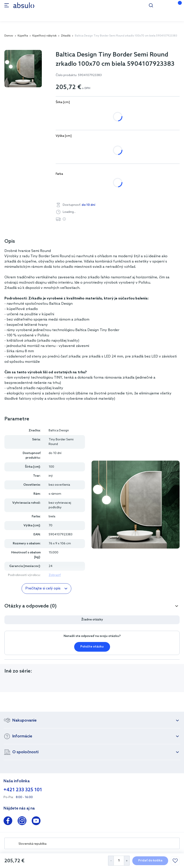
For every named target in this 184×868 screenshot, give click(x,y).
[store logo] (24, 5)
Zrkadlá (66, 36)
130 (146, 111)
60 (124, 145)
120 (129, 111)
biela (64, 183)
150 (63, 122)
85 (78, 156)
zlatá (132, 183)
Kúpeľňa (23, 36)
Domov (9, 36)
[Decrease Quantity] (111, 861)
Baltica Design (59, 431)
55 (109, 145)
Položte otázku (92, 647)
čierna (84, 183)
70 (155, 145)
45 (78, 145)
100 (95, 111)
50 (93, 145)
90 (78, 111)
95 (109, 156)
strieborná (109, 183)
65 (140, 145)
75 (170, 145)
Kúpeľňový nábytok (44, 36)
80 (62, 111)
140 (163, 111)
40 (62, 145)
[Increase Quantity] (127, 861)
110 (112, 111)
